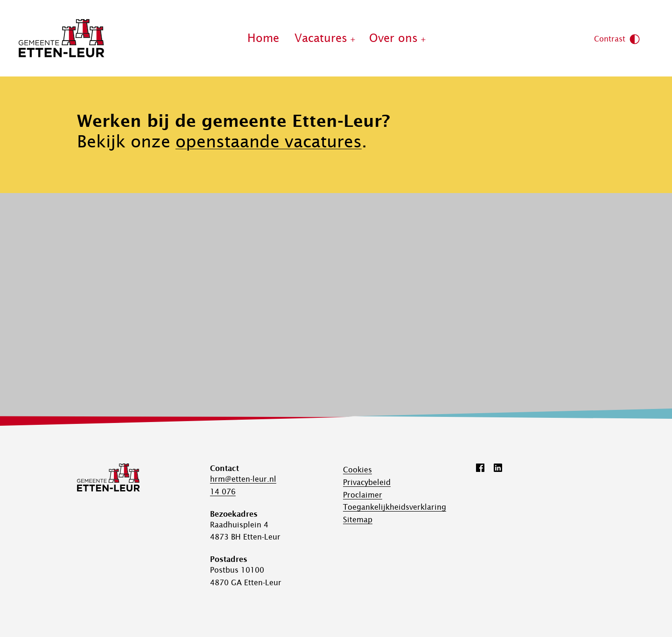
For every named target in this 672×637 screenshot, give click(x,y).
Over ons (393, 38)
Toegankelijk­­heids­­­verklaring (395, 507)
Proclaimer (363, 495)
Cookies (357, 470)
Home (263, 38)
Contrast (617, 39)
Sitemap (358, 519)
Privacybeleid (367, 482)
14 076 (223, 492)
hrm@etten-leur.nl (243, 479)
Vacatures (321, 38)
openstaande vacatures (269, 141)
